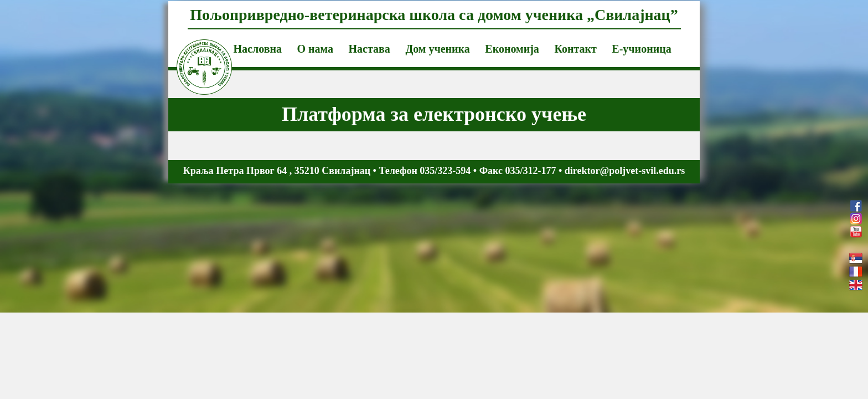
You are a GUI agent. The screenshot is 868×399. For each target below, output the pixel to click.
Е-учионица (641, 49)
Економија (512, 49)
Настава (370, 49)
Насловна (258, 49)
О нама (315, 49)
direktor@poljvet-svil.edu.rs (625, 171)
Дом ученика (437, 49)
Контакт (575, 49)
